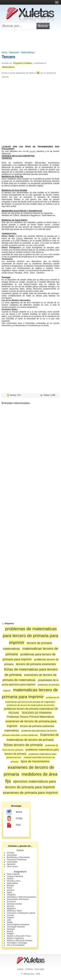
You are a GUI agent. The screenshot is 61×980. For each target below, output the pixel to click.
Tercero (8, 57)
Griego (10, 922)
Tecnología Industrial (16, 927)
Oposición (11, 864)
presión (32, 151)
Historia (10, 879)
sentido (45, 238)
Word (14, 812)
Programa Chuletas (22, 63)
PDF (14, 825)
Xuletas (20, 969)
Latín (9, 920)
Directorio (14, 52)
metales (20, 238)
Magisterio (11, 908)
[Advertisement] (31, 40)
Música (10, 931)
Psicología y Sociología (17, 943)
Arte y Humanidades (16, 945)
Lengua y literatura (15, 876)
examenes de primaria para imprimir (31, 793)
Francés (10, 915)
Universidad (12, 862)
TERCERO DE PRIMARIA (37, 713)
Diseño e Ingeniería (15, 938)
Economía (11, 902)
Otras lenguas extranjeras (18, 924)
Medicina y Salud (14, 911)
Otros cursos (12, 867)
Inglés (9, 892)
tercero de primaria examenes (36, 664)
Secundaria (12, 855)
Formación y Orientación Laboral (21, 913)
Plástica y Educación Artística (20, 941)
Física (9, 888)
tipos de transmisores (35, 761)
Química (10, 890)
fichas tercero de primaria (23, 745)
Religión (10, 934)
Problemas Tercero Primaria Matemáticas (31, 717)
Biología (10, 886)
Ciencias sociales (14, 904)
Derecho (10, 906)
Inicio (4, 52)
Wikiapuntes (29, 974)
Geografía (11, 895)
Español (10, 918)
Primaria (10, 853)
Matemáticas (28, 52)
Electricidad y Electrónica (18, 899)
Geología (11, 929)
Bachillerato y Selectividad (18, 857)
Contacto (29, 969)
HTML (15, 819)
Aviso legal (39, 969)
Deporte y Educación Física (19, 936)
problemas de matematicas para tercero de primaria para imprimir (31, 636)
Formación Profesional (17, 860)
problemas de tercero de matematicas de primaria (30, 705)
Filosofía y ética (14, 881)
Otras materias (13, 874)
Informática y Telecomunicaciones (21, 897)
